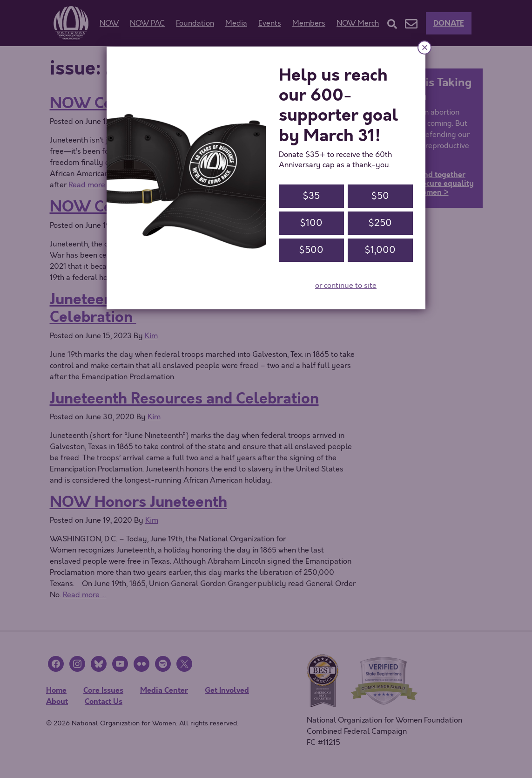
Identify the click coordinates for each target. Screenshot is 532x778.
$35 (311, 196)
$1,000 (380, 250)
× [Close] (424, 47)
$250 (380, 223)
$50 (380, 196)
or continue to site (346, 286)
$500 (311, 250)
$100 (311, 223)
